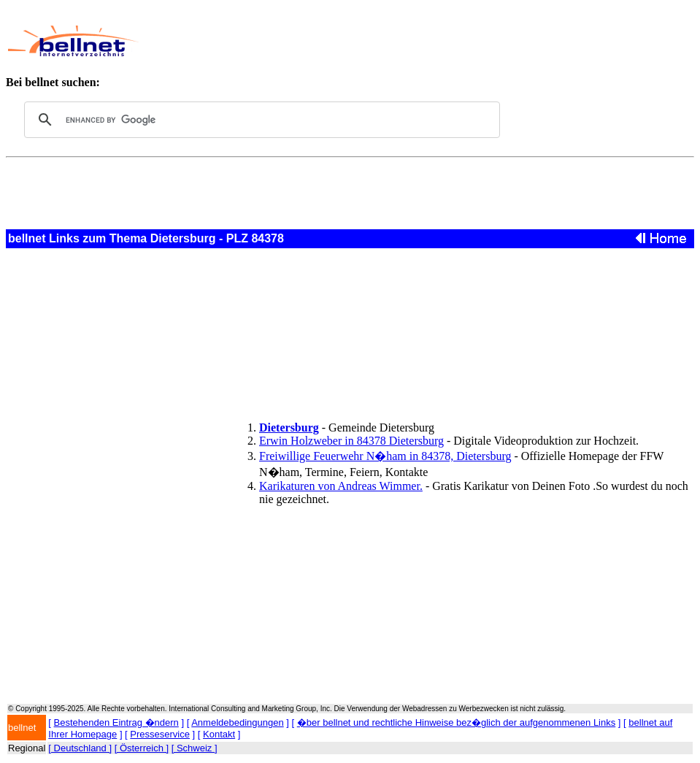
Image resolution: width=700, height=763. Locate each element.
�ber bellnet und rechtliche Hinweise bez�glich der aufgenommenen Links (456, 722)
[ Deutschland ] (80, 748)
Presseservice (160, 734)
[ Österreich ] (142, 748)
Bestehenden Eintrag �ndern (116, 722)
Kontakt (219, 734)
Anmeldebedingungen (238, 722)
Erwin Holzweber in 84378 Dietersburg (351, 441)
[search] (260, 120)
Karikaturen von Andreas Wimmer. (341, 486)
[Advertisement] (411, 41)
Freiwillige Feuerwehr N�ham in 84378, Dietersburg (385, 456)
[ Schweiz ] (195, 748)
